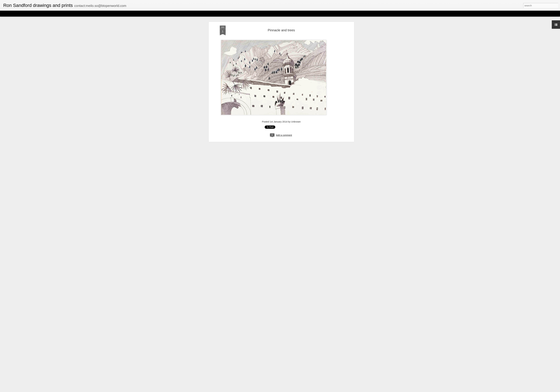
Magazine (27, 13)
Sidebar (48, 13)
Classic (5, 13)
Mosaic (38, 13)
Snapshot (59, 13)
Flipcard (15, 13)
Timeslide (71, 13)
